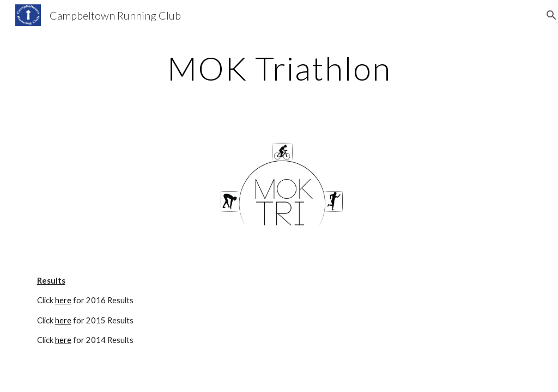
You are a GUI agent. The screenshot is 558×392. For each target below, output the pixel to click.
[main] (279, 68)
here (63, 300)
